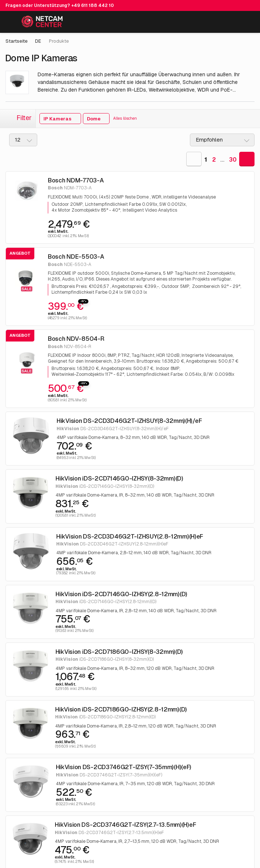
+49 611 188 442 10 (93, 5)
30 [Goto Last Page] (233, 160)
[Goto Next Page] (247, 159)
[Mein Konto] (231, 23)
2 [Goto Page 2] (214, 160)
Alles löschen (125, 118)
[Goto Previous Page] (194, 159)
